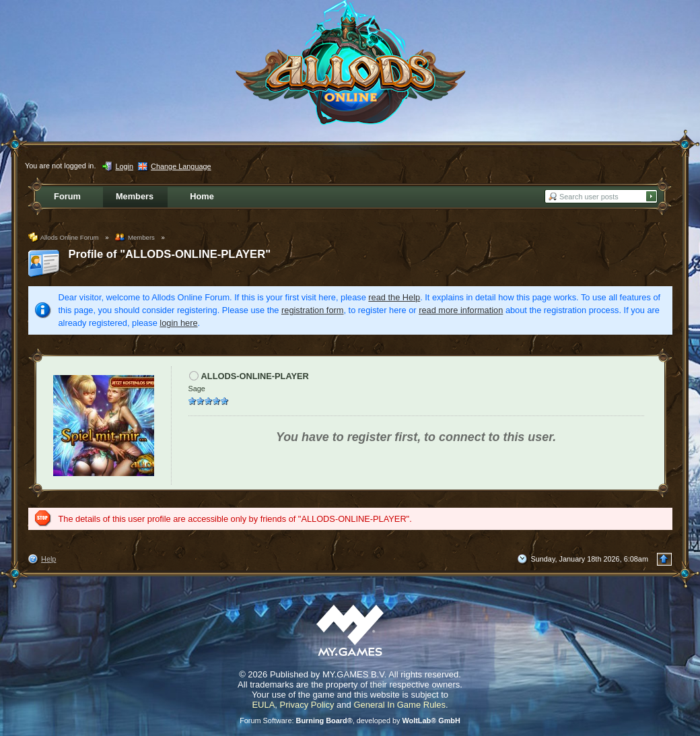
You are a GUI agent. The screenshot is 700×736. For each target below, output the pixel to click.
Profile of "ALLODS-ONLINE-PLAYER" (170, 254)
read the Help (394, 297)
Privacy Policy (307, 705)
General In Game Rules (399, 705)
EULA (263, 705)
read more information (461, 310)
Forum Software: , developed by (350, 721)
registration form (312, 310)
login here (178, 323)
